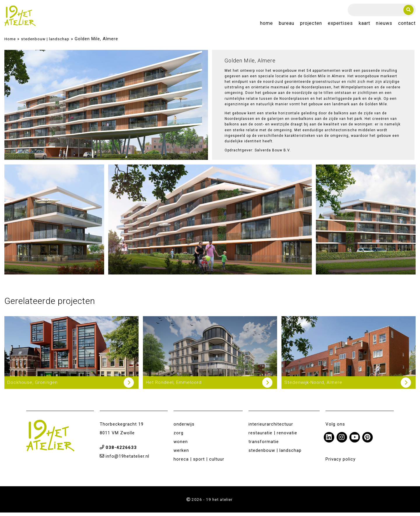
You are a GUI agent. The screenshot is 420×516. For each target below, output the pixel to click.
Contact (407, 25)
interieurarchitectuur (271, 427)
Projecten (311, 25)
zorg (178, 436)
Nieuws (384, 25)
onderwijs (184, 427)
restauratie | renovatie (273, 436)
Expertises (340, 25)
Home (267, 25)
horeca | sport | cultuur (199, 462)
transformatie (264, 445)
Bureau (287, 25)
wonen (181, 445)
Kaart (364, 25)
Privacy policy (341, 462)
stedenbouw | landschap (45, 42)
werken (181, 454)
